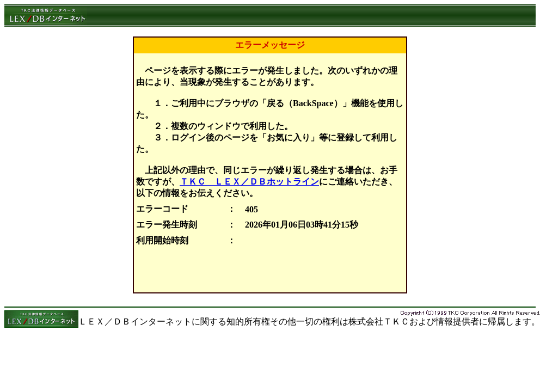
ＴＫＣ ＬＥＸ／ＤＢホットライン (249, 182)
